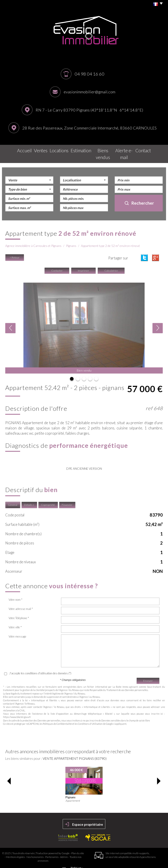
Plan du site (78, 844)
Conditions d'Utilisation (90, 714)
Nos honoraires (35, 847)
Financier (67, 495)
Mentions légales (15, 847)
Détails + (29, 495)
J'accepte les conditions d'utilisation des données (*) (40, 664)
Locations (54, 149)
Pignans (71, 236)
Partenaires (52, 847)
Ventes (33, 149)
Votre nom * (15, 590)
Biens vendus (103, 149)
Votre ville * (15, 618)
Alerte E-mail (129, 149)
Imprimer (83, 261)
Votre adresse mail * (21, 599)
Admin (64, 847)
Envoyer (148, 671)
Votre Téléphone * (19, 609)
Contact (153, 149)
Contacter (57, 261)
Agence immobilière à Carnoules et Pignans (33, 236)
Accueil (15, 149)
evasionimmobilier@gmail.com (89, 92)
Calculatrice (111, 261)
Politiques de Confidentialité (57, 714)
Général (13, 495)
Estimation (77, 149)
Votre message (17, 627)
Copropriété (48, 495)
